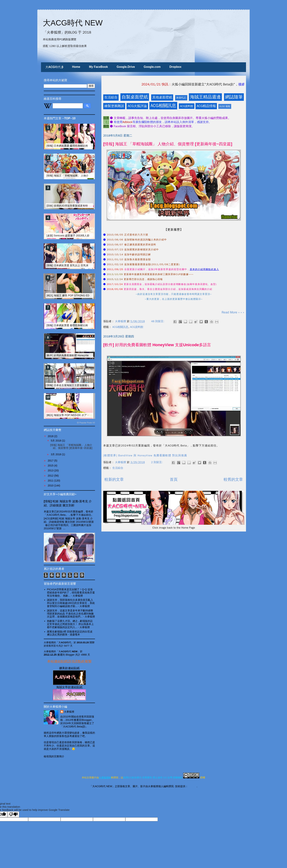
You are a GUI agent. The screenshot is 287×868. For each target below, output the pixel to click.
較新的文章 (114, 479)
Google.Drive (126, 67)
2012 (51, 476)
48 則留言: (158, 321)
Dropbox (175, 67)
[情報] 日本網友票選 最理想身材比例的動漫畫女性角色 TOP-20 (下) (85, 325)
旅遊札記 (181, 98)
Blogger (192, 786)
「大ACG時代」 (65, 642)
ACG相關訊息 (163, 106)
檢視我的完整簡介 (54, 756)
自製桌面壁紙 (135, 97)
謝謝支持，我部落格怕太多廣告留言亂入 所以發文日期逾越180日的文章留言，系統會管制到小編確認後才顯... (71, 603)
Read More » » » (233, 312)
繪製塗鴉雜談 (114, 106)
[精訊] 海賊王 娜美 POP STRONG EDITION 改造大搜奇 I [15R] (82, 295)
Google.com (152, 67)
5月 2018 (56, 441)
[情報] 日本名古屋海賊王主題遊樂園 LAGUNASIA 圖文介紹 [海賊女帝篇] (87, 385)
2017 (51, 461)
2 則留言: (157, 462)
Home (76, 67)
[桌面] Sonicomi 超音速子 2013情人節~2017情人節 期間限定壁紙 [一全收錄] (90, 236)
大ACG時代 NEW (73, 23)
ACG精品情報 (206, 106)
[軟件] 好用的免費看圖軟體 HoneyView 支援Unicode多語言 (157, 345)
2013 (51, 470)
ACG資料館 (187, 106)
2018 (51, 436)
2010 (51, 486)
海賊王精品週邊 (205, 97)
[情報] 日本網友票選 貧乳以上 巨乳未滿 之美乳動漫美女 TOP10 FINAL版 (88, 265)
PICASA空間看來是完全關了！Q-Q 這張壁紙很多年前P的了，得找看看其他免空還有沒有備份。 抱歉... (71, 593)
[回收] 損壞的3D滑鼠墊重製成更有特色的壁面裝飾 (75, 206)
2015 (51, 466)
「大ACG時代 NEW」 (68, 651)
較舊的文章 (233, 479)
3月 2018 (56, 454)
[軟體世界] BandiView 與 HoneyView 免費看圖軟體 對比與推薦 (145, 455)
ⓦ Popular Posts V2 (86, 423)
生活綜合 (111, 97)
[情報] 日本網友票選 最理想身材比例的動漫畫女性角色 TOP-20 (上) (85, 146)
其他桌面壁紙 (162, 97)
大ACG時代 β (54, 67)
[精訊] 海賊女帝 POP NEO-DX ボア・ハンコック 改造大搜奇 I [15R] (85, 415)
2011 (51, 481)
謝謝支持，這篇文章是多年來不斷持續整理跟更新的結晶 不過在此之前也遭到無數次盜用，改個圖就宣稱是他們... (70, 614)
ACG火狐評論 (137, 106)
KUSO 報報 (225, 106)
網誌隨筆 (234, 97)
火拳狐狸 (69, 712)
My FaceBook (98, 67)
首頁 (174, 479)
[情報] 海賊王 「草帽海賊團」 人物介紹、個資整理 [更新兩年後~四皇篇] (168, 144)
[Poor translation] (13, 814)
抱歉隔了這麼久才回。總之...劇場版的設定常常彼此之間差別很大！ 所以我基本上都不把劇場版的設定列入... (70, 624)
